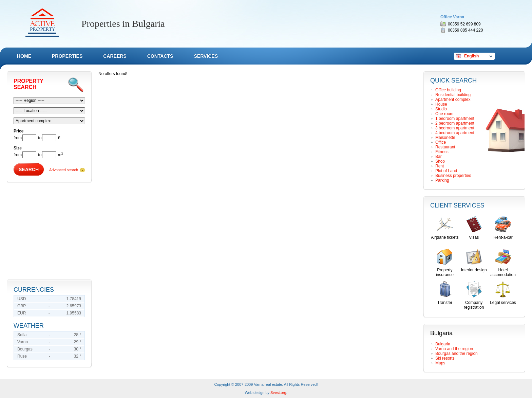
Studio (441, 109)
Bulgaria (443, 344)
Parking (442, 180)
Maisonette (445, 138)
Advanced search (64, 170)
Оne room (444, 114)
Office (441, 142)
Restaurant (445, 147)
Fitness (442, 152)
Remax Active (42, 23)
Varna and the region (454, 349)
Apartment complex (453, 99)
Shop (440, 161)
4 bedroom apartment (455, 133)
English (471, 56)
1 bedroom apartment (455, 119)
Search (29, 169)
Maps (440, 363)
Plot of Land (446, 171)
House (441, 104)
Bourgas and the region (457, 354)
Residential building (453, 95)
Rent (440, 166)
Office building (448, 90)
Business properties (453, 176)
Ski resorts (445, 358)
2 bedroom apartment (455, 123)
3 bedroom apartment (455, 128)
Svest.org (278, 393)
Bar (439, 157)
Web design (254, 393)
